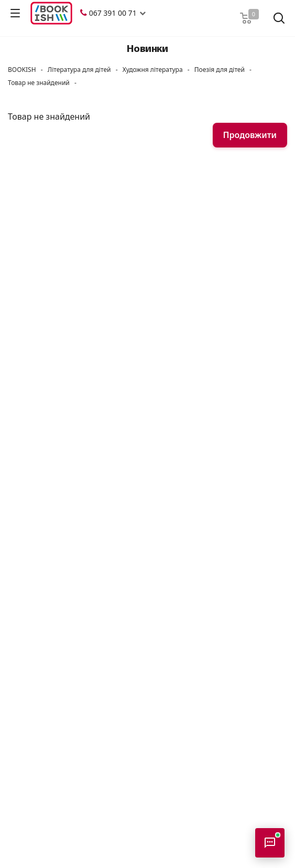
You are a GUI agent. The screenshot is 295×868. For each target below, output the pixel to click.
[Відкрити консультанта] (270, 843)
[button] (143, 13)
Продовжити (250, 135)
